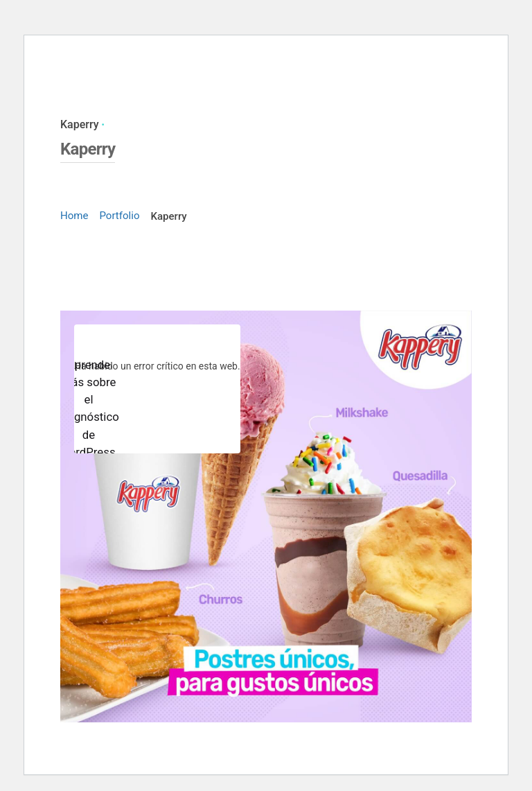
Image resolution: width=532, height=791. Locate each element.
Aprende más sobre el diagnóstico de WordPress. (89, 408)
